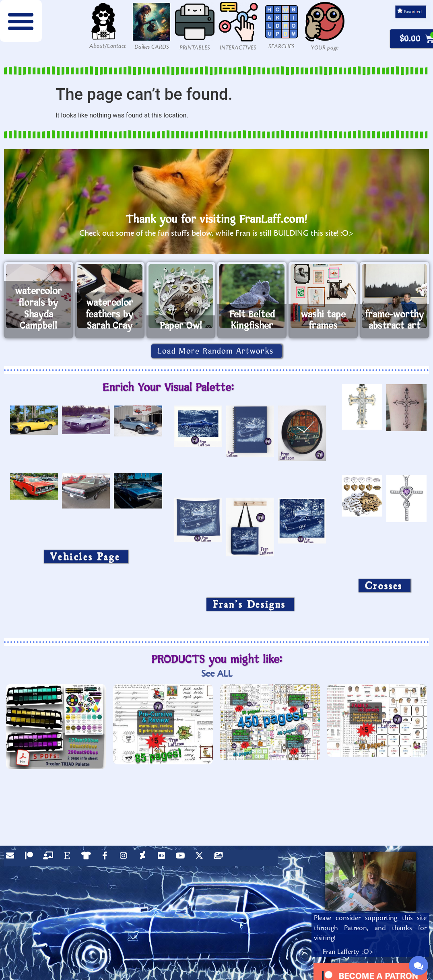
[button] (21, 21)
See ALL (217, 674)
